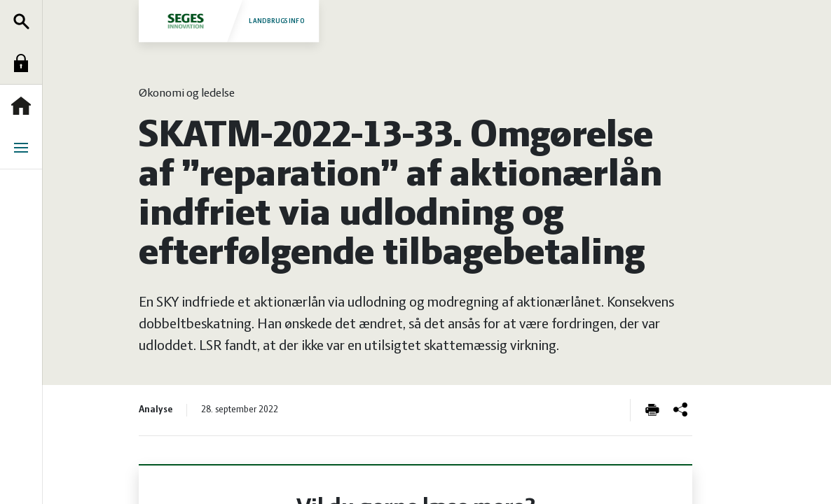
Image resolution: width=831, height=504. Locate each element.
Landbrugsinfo (228, 21)
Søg (25, 21)
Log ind (25, 63)
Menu (25, 148)
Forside (25, 106)
